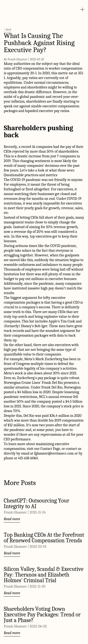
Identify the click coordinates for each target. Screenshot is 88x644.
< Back (8, 29)
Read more (12, 519)
